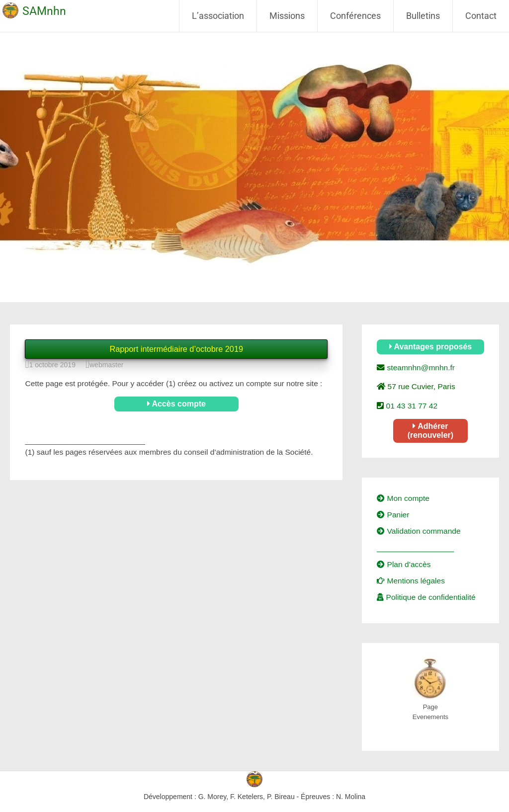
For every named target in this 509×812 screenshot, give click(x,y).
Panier (393, 515)
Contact (481, 16)
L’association (218, 16)
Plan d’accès (404, 564)
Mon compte (403, 498)
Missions (287, 16)
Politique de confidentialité (426, 597)
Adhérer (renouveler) (430, 431)
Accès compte (176, 404)
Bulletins (423, 16)
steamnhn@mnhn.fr (420, 367)
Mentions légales (411, 581)
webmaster (106, 365)
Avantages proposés (431, 347)
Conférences (355, 16)
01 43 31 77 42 (411, 406)
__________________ (415, 548)
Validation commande (419, 531)
